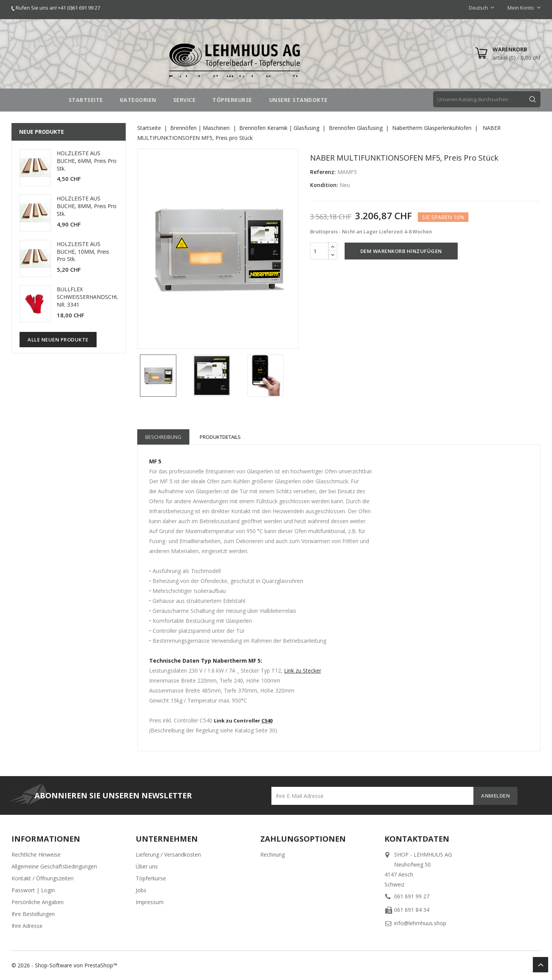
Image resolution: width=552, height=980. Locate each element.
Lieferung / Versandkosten (168, 854)
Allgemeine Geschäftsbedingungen (54, 866)
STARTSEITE (86, 100)
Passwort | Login (33, 890)
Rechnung (273, 854)
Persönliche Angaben (38, 902)
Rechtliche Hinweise (36, 854)
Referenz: (323, 172)
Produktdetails (220, 437)
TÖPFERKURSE (232, 100)
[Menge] (319, 251)
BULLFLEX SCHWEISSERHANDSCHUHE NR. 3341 (91, 297)
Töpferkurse (151, 878)
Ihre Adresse (27, 926)
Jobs (141, 890)
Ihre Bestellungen (33, 914)
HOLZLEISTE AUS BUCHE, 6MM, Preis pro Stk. (87, 161)
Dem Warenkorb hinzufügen (401, 251)
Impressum (150, 902)
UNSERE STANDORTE (298, 100)
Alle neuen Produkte (58, 340)
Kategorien (138, 100)
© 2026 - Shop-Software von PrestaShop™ (64, 965)
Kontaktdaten (417, 839)
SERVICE (185, 100)
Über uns (147, 866)
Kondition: (324, 185)
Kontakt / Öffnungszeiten (43, 878)
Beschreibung (163, 437)
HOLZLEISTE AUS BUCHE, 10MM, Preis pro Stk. (83, 252)
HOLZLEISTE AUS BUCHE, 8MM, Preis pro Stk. (87, 206)
